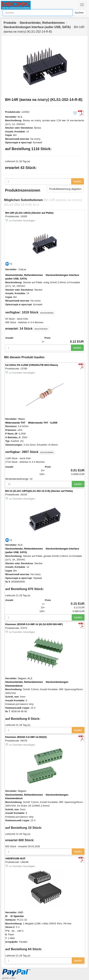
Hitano (21, 419)
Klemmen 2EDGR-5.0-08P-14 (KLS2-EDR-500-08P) (34, 624)
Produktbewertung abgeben (65, 189)
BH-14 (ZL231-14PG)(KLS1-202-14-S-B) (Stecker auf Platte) (39, 491)
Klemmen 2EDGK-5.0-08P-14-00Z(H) (26, 737)
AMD (21, 912)
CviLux (23, 269)
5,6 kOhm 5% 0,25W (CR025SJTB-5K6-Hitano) (32, 365)
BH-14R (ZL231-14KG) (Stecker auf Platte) (29, 213)
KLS (20, 117)
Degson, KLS (25, 678)
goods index (9, 978)
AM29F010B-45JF (15, 858)
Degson (22, 791)
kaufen (78, 181)
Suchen (79, 13)
